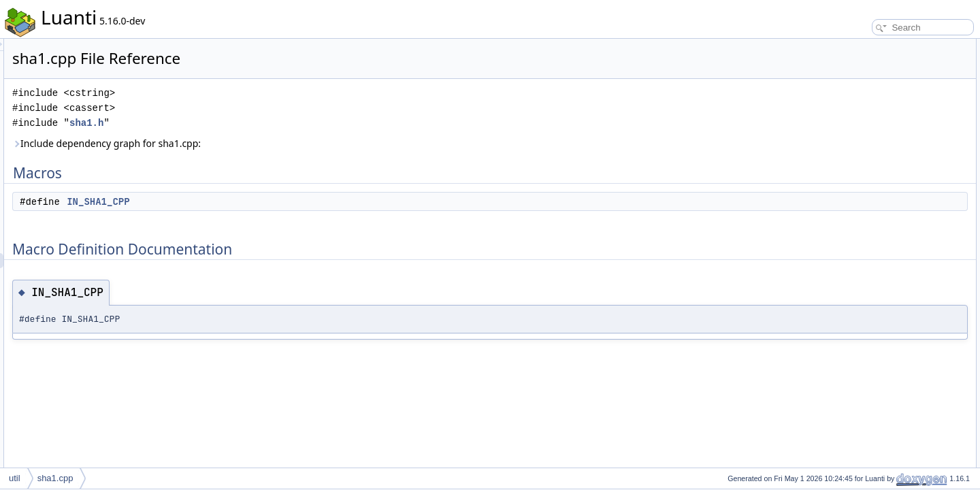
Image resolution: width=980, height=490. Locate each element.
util (15, 478)
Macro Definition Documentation (886, 76)
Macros (842, 46)
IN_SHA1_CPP (268, 201)
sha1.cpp (55, 478)
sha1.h (257, 123)
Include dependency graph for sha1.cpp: (277, 143)
